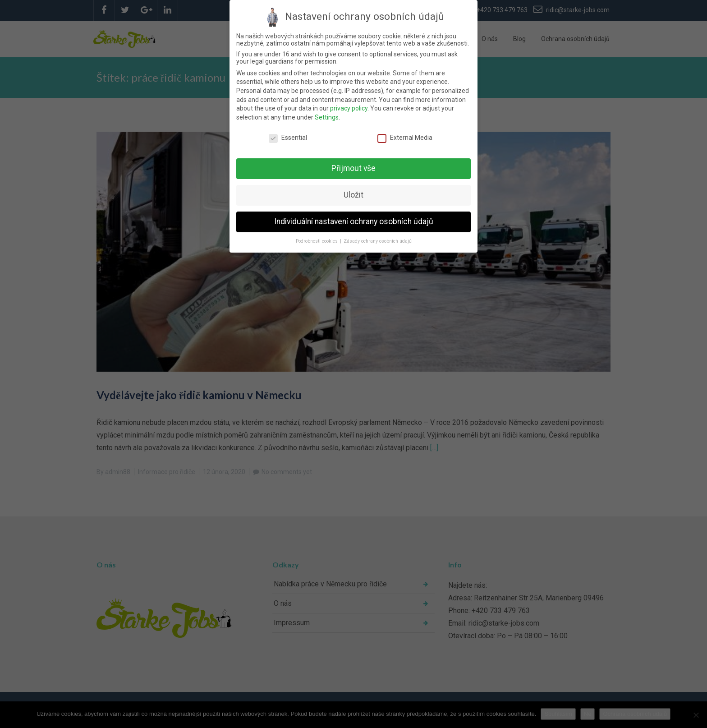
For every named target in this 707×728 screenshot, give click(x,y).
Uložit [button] (353, 195)
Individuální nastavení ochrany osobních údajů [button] (354, 221)
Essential (288, 138)
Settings (327, 117)
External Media (405, 138)
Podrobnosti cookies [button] (317, 241)
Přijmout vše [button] (353, 168)
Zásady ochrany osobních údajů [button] (378, 241)
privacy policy (349, 108)
